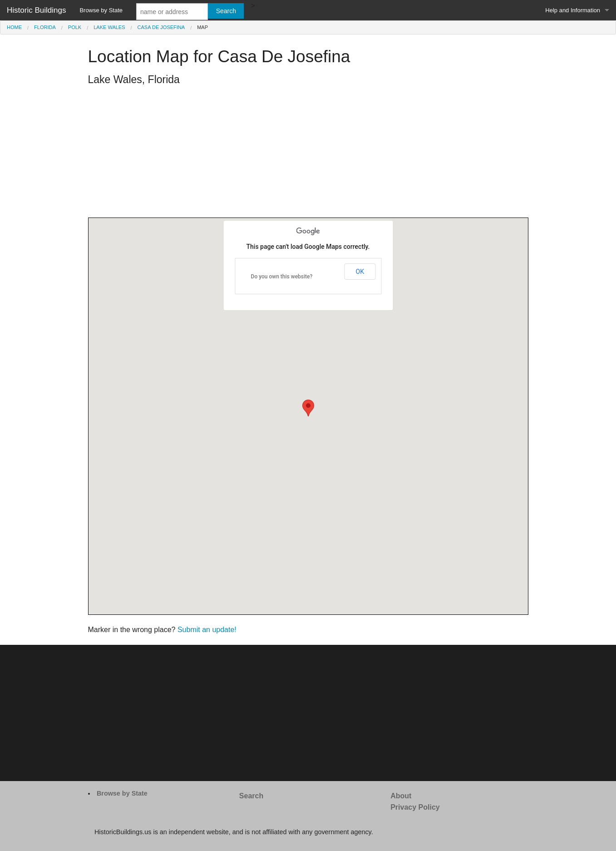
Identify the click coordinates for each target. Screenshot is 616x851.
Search (251, 796)
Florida (45, 27)
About (401, 796)
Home (14, 27)
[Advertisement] (308, 154)
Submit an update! (207, 630)
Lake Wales (109, 27)
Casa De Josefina (161, 27)
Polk (75, 27)
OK (360, 272)
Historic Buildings (36, 10)
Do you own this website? (282, 277)
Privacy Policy (415, 807)
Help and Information (573, 10)
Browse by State (101, 10)
